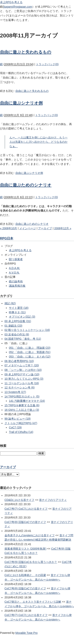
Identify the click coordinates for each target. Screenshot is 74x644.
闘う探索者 (16, 259)
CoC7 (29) (15, 427)
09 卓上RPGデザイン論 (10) (22, 374)
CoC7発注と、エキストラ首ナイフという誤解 (33, 602)
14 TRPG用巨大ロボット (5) (22, 397)
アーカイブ (45, 228)
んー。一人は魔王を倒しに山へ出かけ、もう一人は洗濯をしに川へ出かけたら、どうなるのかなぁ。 (38, 142)
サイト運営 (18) (19, 308)
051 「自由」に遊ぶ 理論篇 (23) (30, 348)
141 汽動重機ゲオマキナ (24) (27, 401)
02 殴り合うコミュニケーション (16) (27, 330)
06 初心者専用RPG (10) (19, 361)
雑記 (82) (10, 303)
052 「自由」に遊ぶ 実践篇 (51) (30, 352)
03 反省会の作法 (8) (17, 334)
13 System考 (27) (15, 392)
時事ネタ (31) (17, 312)
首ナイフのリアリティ (53, 500)
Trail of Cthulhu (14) (21, 432)
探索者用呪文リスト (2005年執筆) (25, 549)
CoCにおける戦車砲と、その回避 (25, 575)
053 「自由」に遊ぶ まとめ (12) (30, 357)
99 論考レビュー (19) (18, 419)
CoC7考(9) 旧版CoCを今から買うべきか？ (31, 562)
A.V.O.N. (14, 273)
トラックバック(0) (47, 64)
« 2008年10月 (8, 228)
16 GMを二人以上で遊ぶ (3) (22, 410)
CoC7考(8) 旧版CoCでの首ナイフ (25, 522)
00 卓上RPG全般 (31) (18, 321)
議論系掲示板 (17, 286)
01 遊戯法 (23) (13, 326)
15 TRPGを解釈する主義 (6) (22, 405)
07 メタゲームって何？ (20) (22, 365)
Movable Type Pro (27, 633)
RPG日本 (7, 238)
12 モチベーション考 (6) (20, 387)
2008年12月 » (63, 228)
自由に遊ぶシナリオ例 (21, 103)
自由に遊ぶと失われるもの (26, 52)
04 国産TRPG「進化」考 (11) (23, 339)
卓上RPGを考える (11, 2)
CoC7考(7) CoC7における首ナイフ (26, 509)
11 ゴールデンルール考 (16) (22, 383)
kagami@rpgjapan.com (18, 7)
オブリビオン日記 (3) (22, 317)
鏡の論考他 (16, 281)
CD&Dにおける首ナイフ (20, 500)
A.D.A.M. (14, 268)
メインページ (28, 228)
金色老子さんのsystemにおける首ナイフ (30, 535)
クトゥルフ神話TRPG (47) (21, 423)
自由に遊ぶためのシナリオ (26, 185)
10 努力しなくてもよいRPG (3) (24, 379)
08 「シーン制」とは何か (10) (23, 370)
